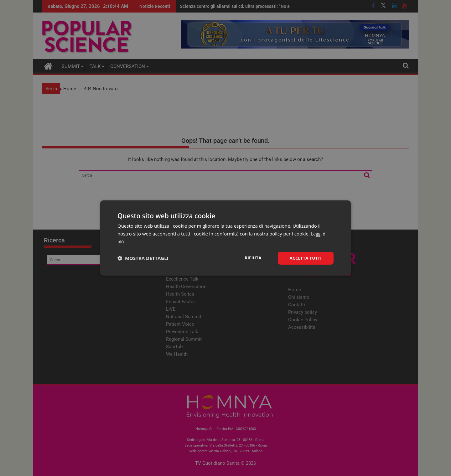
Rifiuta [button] (250, 258)
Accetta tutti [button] (304, 258)
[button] (143, 258)
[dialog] (225, 238)
